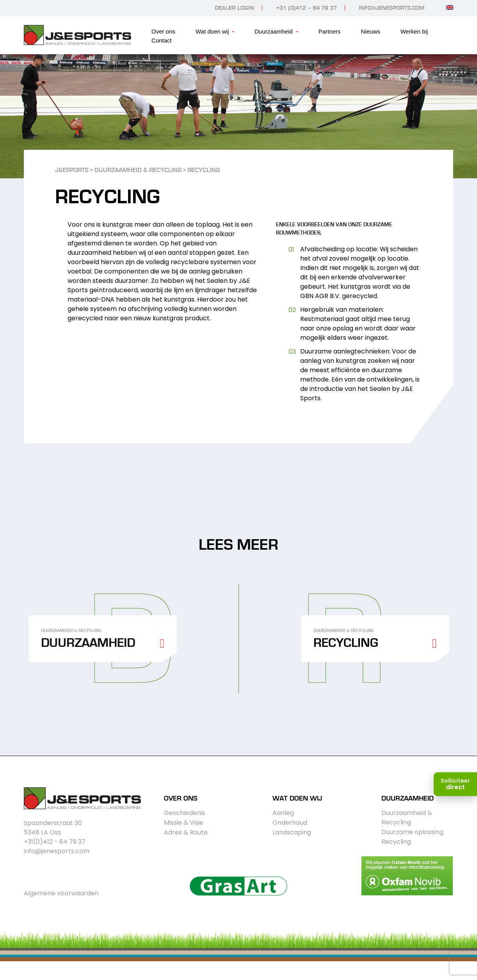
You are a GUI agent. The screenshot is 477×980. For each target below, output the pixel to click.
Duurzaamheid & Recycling (407, 818)
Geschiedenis (184, 813)
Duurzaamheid (274, 31)
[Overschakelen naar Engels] (450, 7)
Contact (162, 40)
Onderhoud (290, 823)
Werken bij (414, 31)
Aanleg (283, 813)
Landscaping (292, 832)
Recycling (396, 842)
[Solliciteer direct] (455, 784)
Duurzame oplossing (412, 832)
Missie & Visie (184, 823)
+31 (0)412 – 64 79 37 (306, 8)
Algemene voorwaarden (61, 893)
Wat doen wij (212, 31)
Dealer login (234, 8)
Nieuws (371, 31)
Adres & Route (186, 832)
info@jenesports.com (392, 8)
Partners (330, 31)
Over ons (163, 31)
